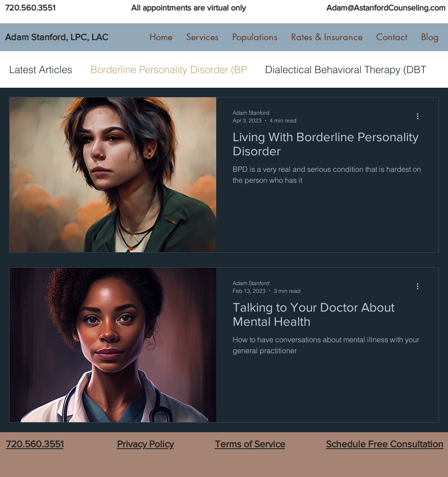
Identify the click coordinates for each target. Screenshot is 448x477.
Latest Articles (41, 69)
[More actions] (421, 116)
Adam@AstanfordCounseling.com (386, 8)
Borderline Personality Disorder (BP (169, 69)
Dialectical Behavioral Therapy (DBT (346, 69)
